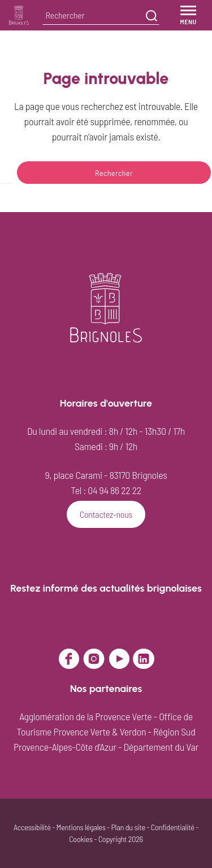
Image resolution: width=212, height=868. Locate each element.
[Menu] (188, 15)
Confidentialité (173, 827)
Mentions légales (81, 827)
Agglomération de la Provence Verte (85, 716)
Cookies (81, 839)
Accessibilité (32, 827)
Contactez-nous (106, 514)
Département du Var (161, 747)
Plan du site (128, 827)
